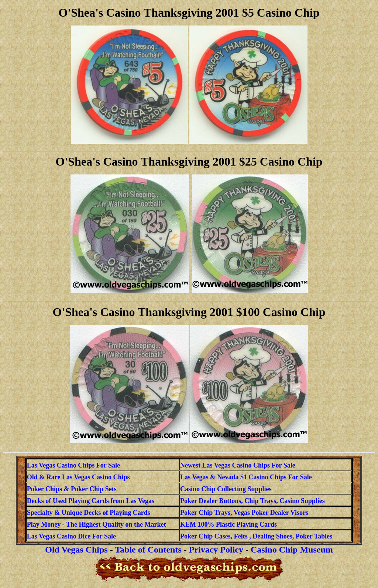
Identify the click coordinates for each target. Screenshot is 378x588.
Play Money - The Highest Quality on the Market (97, 524)
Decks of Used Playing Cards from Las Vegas (91, 501)
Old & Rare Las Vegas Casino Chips (78, 477)
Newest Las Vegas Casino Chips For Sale (238, 465)
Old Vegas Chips (76, 550)
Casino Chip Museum (292, 550)
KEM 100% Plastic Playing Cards (228, 524)
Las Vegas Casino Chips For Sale (73, 465)
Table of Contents (148, 550)
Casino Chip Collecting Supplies (226, 489)
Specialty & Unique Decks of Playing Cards (89, 513)
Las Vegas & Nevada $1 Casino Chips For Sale (246, 477)
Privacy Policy (216, 550)
